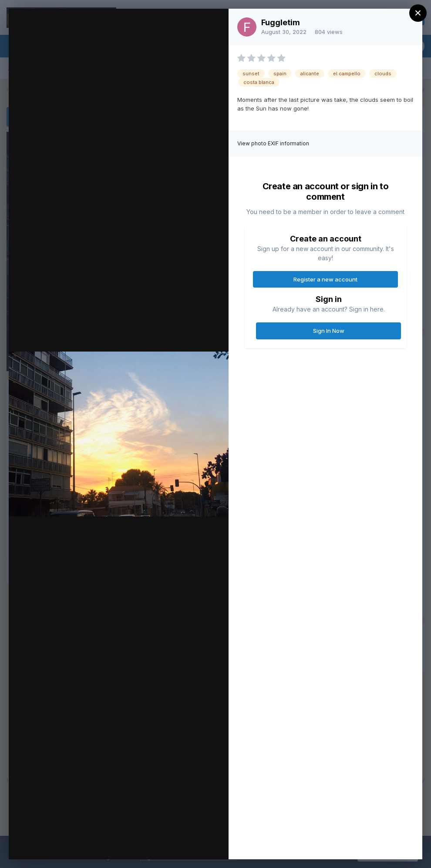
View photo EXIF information (273, 143)
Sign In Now (329, 331)
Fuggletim (281, 22)
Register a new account (325, 279)
